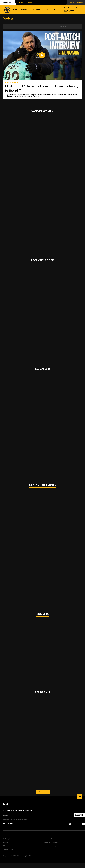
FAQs (5, 846)
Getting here (8, 839)
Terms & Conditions (51, 843)
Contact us (7, 843)
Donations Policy (50, 846)
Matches (37, 10)
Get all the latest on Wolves (18, 810)
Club (54, 10)
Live (21, 27)
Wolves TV (25, 10)
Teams (46, 10)
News (15, 10)
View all (44, 792)
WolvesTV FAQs (9, 850)
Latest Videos (60, 27)
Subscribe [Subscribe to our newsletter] (79, 815)
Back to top (80, 796)
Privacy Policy (49, 839)
